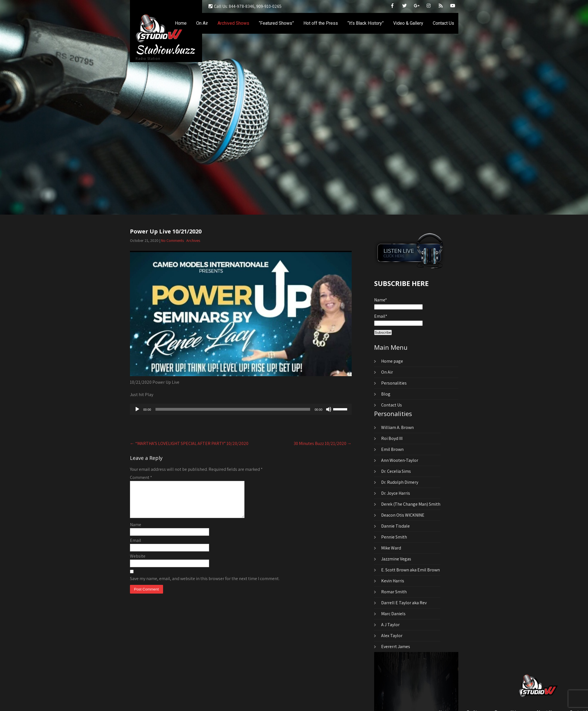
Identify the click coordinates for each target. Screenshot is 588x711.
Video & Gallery (408, 23)
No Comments (172, 240)
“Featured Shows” (276, 23)
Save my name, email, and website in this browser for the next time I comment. (205, 585)
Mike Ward (391, 548)
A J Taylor (390, 625)
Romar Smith (394, 592)
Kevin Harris (393, 581)
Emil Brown (392, 449)
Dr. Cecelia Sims (396, 471)
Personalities (394, 383)
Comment (141, 477)
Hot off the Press (321, 23)
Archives (193, 240)
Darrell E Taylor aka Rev (404, 603)
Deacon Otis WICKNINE (403, 515)
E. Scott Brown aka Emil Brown (410, 570)
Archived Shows (233, 23)
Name (136, 531)
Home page (392, 361)
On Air (202, 23)
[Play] (137, 409)
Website (138, 563)
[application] (241, 409)
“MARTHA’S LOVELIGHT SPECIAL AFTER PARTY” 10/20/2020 (189, 443)
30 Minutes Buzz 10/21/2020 (323, 443)
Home (181, 23)
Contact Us (443, 23)
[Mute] (329, 409)
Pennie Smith (394, 537)
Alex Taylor (392, 636)
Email (136, 547)
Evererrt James (396, 647)
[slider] (233, 409)
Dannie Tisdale (395, 526)
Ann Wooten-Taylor (400, 460)
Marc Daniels (393, 614)
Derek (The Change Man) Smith (411, 504)
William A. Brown (397, 427)
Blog (386, 394)
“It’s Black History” (366, 23)
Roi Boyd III (392, 438)
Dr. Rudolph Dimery (400, 482)
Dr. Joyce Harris (396, 493)
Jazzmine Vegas (396, 559)
